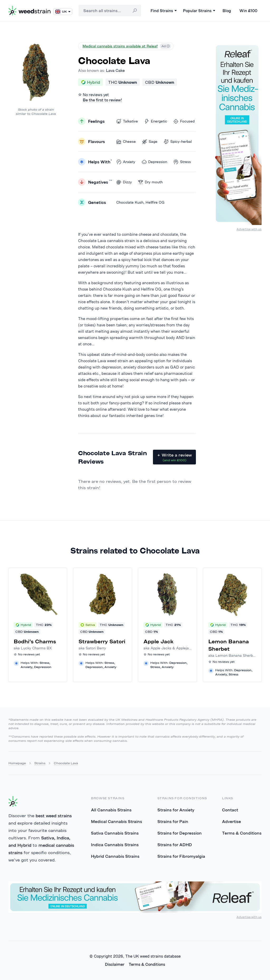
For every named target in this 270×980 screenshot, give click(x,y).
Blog (227, 11)
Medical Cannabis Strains (117, 821)
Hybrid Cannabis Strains (115, 856)
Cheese (126, 142)
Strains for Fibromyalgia (181, 856)
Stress (182, 162)
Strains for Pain (173, 821)
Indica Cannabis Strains (115, 845)
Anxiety (126, 162)
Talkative (127, 121)
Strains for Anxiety (176, 810)
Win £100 (248, 11)
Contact (230, 810)
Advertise (232, 821)
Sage (150, 142)
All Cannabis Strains (111, 810)
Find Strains (164, 11)
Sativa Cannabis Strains (115, 833)
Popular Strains (199, 11)
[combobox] (110, 11)
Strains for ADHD (175, 845)
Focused (184, 121)
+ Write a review (174, 457)
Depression (154, 162)
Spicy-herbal (178, 142)
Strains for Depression (180, 833)
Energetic (156, 121)
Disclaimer (115, 964)
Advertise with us (249, 229)
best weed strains (54, 816)
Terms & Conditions (242, 833)
